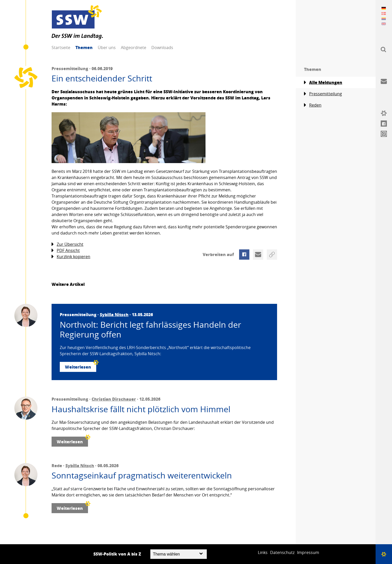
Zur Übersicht (67, 244)
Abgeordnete (134, 48)
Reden (313, 105)
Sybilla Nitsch (114, 314)
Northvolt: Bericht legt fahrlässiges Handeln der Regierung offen (150, 330)
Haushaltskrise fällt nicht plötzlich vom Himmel (141, 409)
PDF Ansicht (66, 251)
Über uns (107, 48)
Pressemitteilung (323, 94)
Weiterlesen (81, 366)
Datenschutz (282, 552)
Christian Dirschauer (114, 399)
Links (263, 552)
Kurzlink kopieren (71, 257)
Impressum (308, 552)
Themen (84, 47)
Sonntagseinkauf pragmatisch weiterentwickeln (142, 475)
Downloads (162, 48)
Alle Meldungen (323, 82)
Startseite (61, 48)
